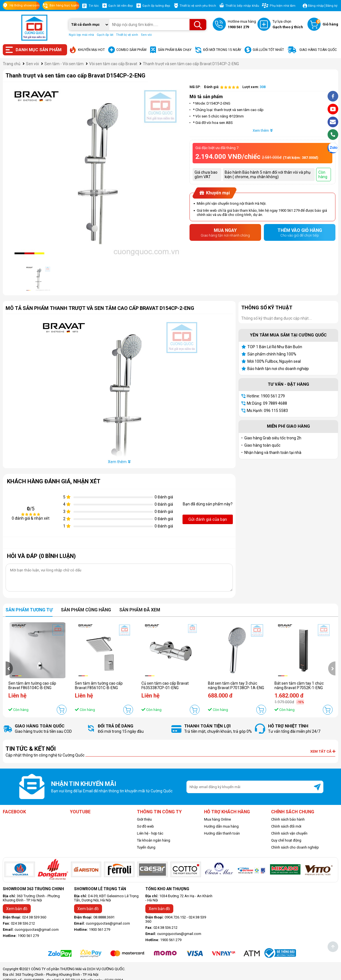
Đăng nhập (316, 6)
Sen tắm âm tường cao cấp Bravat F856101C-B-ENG (99, 685)
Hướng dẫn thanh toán (222, 833)
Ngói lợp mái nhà (81, 35)
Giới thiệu (144, 819)
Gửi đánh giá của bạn (208, 519)
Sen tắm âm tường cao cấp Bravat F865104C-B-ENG (32, 685)
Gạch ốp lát (105, 35)
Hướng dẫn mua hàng (221, 826)
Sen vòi (146, 35)
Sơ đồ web (145, 826)
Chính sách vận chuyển (289, 833)
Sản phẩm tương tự (29, 610)
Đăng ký (332, 6)
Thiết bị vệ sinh (127, 35)
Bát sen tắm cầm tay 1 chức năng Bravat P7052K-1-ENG (299, 685)
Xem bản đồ (17, 909)
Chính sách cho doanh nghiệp (295, 847)
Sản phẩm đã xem (140, 610)
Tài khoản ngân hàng (154, 840)
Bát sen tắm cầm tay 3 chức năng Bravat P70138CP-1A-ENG (236, 685)
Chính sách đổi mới (286, 826)
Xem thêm (263, 130)
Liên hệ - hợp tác (150, 833)
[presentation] (9, 668)
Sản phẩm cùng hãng (86, 610)
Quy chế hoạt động (286, 840)
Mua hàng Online (217, 819)
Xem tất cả (323, 751)
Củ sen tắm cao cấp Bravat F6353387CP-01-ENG (165, 685)
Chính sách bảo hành (288, 819)
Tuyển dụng (146, 847)
